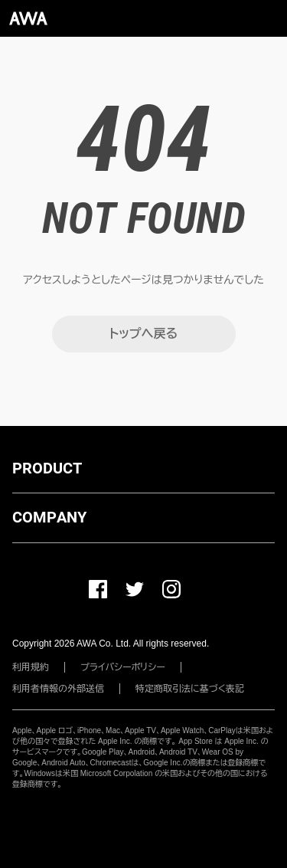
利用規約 (31, 667)
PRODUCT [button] (47, 468)
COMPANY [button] (49, 517)
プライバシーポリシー (123, 667)
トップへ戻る (143, 334)
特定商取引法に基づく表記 (190, 689)
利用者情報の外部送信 (58, 689)
